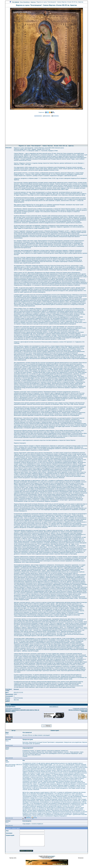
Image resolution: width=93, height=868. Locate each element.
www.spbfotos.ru (54, 707)
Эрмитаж (33, 2)
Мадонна (16, 689)
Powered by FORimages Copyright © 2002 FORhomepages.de (47, 857)
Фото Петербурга (25, 2)
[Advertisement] (46, 130)
